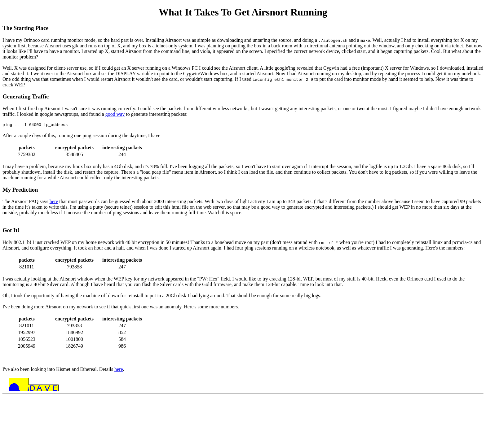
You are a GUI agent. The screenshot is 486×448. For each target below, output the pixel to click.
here (54, 202)
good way (115, 114)
